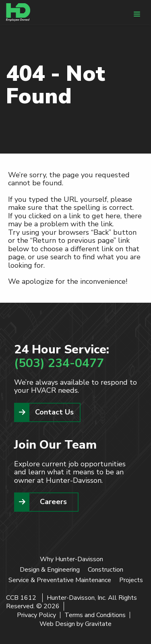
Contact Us (54, 412)
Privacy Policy (36, 615)
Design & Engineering (50, 570)
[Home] (18, 12)
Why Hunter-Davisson (71, 559)
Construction (105, 570)
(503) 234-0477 (59, 363)
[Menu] (137, 14)
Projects (131, 580)
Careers (53, 502)
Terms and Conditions (95, 615)
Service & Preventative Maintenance (60, 580)
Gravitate (98, 624)
